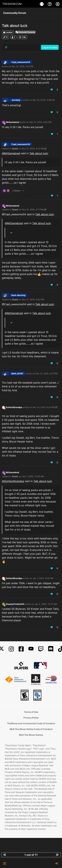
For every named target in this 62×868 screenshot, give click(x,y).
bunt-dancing (18, 295)
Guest (15, 149)
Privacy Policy (31, 718)
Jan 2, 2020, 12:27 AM (46, 604)
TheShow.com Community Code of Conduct (31, 723)
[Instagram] (11, 649)
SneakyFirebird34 (15, 604)
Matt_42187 (17, 374)
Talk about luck (39, 153)
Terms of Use (31, 712)
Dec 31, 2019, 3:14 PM (22, 66)
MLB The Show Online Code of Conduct (31, 729)
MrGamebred (12, 122)
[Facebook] (21, 649)
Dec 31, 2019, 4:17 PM (33, 210)
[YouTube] (31, 649)
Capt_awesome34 (21, 62)
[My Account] (58, 4)
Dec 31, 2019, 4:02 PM (40, 122)
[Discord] (51, 649)
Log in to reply (50, 47)
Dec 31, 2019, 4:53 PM (33, 299)
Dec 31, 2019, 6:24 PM (44, 407)
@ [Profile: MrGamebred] (11, 153)
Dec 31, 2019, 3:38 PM (44, 100)
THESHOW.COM (12, 4)
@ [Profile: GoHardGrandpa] (13, 481)
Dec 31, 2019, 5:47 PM (47, 374)
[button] (5, 864)
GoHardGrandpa (14, 407)
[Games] (42, 4)
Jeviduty (16, 100)
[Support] (50, 4)
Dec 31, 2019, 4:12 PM (33, 149)
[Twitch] (41, 649)
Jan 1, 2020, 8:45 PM (43, 578)
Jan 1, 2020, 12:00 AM (33, 476)
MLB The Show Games (31, 735)
